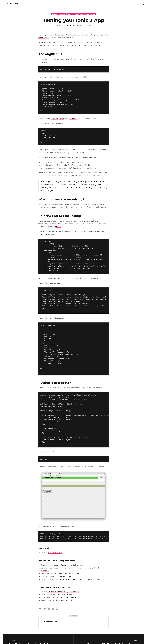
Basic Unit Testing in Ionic (61, 576)
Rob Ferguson (13, 4)
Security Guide (67, 600)
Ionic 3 (54, 14)
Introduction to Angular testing (66, 574)
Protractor (73, 119)
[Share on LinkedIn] (53, 609)
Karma (62, 119)
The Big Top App (55, 553)
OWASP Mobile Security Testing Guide (64, 592)
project (58, 227)
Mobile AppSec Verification (68, 597)
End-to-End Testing (88, 14)
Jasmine (54, 119)
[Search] (143, 4)
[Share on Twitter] (45, 609)
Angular (62, 14)
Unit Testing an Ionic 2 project (70, 565)
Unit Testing (73, 14)
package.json (56, 283)
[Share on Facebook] (49, 609)
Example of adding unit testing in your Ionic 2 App (79, 579)
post (52, 59)
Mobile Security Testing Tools (60, 595)
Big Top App (49, 234)
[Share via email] (57, 609)
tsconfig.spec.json (57, 318)
